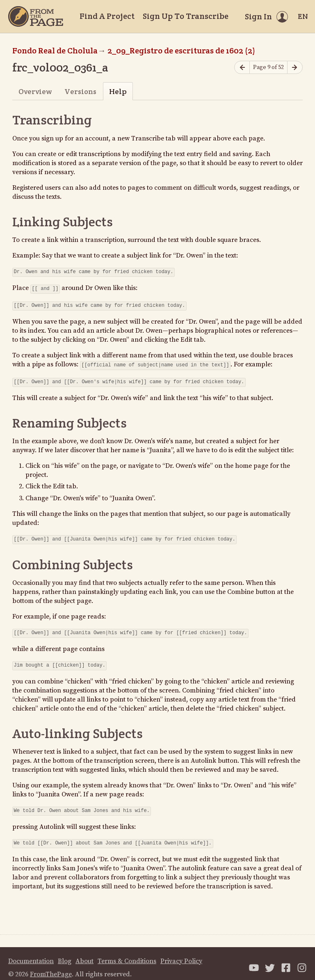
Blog (65, 953)
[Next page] (295, 68)
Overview (35, 91)
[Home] (36, 16)
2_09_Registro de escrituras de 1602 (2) (181, 51)
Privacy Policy (181, 953)
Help (118, 91)
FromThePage (51, 966)
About (84, 953)
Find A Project (107, 16)
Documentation (31, 953)
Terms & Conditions (127, 953)
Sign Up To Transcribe (186, 16)
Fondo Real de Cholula (55, 51)
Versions (80, 91)
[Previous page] (242, 68)
